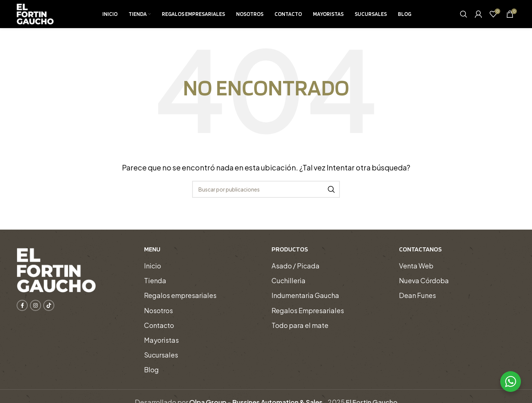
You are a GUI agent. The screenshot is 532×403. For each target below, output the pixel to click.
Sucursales (161, 360)
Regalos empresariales (180, 301)
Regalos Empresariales (308, 316)
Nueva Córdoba (424, 286)
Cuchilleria (289, 286)
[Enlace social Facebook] (22, 311)
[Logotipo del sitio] (35, 16)
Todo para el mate (300, 330)
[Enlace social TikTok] (49, 311)
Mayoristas (161, 345)
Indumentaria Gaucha (305, 301)
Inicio (153, 271)
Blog (151, 375)
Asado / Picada (296, 271)
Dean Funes (417, 301)
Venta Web (416, 271)
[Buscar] (464, 17)
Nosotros (158, 316)
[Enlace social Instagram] (35, 311)
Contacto (159, 330)
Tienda (155, 286)
